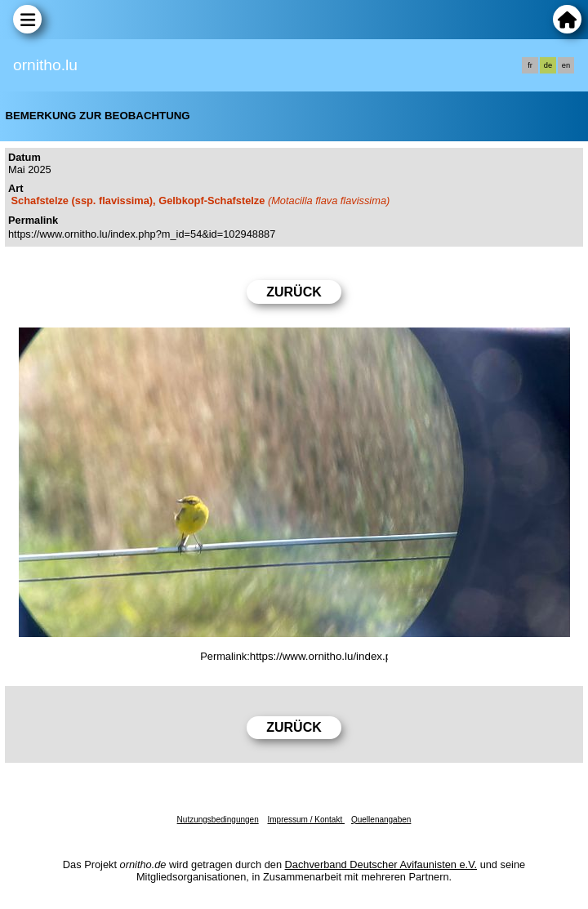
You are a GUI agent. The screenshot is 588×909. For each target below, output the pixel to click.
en (566, 65)
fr (530, 65)
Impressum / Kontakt (305, 820)
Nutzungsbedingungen (218, 820)
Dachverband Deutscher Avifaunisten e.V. (381, 864)
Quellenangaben (381, 820)
